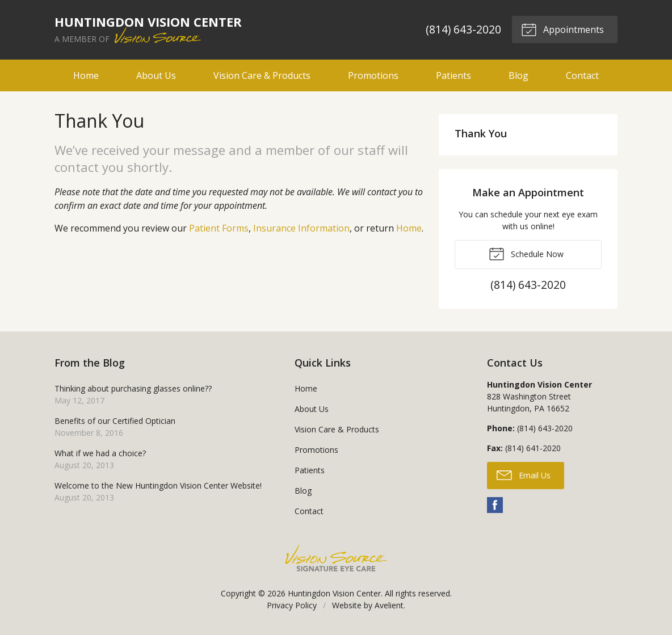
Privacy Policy (292, 605)
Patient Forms (219, 228)
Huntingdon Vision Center (334, 593)
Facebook (495, 505)
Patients (453, 75)
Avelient (389, 605)
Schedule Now (526, 253)
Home (86, 75)
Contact (582, 75)
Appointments (562, 29)
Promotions (373, 75)
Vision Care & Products (262, 75)
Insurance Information (301, 228)
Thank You (481, 133)
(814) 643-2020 (463, 29)
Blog (518, 75)
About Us (156, 75)
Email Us (524, 474)
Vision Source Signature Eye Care (336, 558)
